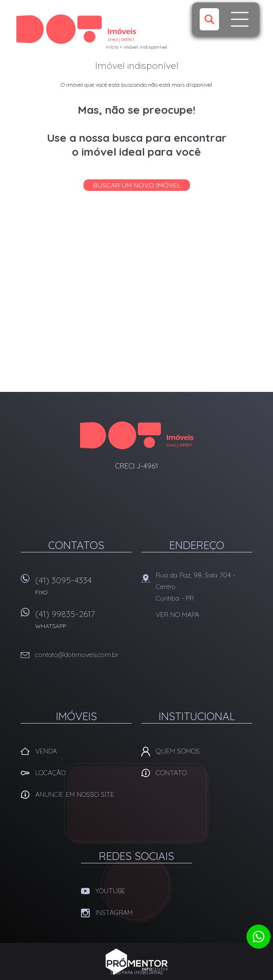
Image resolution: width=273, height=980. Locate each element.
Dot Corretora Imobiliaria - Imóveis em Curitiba (137, 435)
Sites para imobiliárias (136, 973)
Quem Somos (178, 751)
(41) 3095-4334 (83, 589)
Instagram (114, 913)
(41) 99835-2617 (83, 623)
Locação (50, 773)
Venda (46, 751)
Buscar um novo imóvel (137, 185)
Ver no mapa (177, 615)
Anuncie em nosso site (75, 794)
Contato (171, 773)
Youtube (110, 891)
